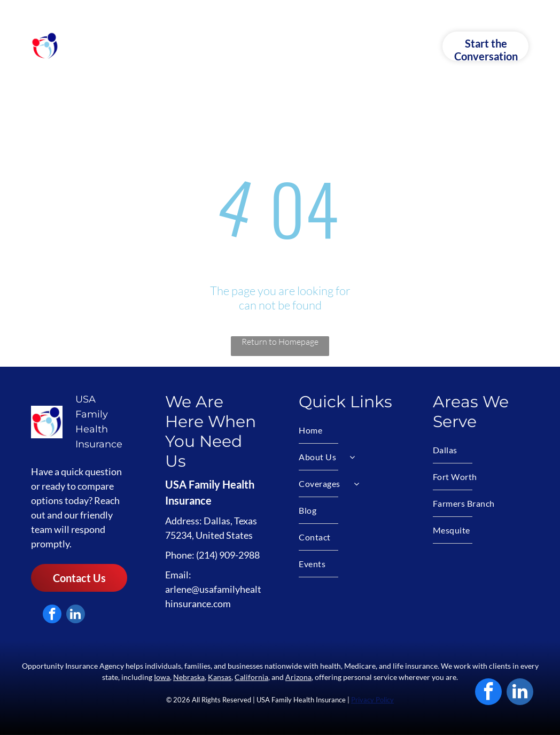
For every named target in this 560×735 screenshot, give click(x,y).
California (251, 677)
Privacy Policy (372, 700)
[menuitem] (145, 46)
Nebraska (189, 677)
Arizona (298, 677)
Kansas (220, 677)
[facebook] (52, 615)
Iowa (162, 677)
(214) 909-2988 (228, 555)
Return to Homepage (280, 342)
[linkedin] (76, 615)
